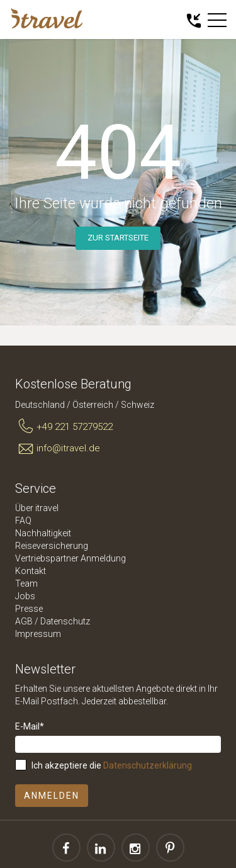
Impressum (38, 634)
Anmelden (52, 796)
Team (26, 583)
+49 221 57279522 (64, 427)
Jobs (25, 596)
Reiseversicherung (52, 546)
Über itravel (37, 508)
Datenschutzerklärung (148, 765)
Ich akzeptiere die (112, 765)
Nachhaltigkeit (43, 533)
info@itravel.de (58, 449)
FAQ (23, 521)
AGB (24, 621)
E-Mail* (30, 726)
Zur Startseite (118, 238)
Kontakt (31, 571)
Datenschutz (65, 621)
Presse (29, 609)
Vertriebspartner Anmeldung (70, 558)
